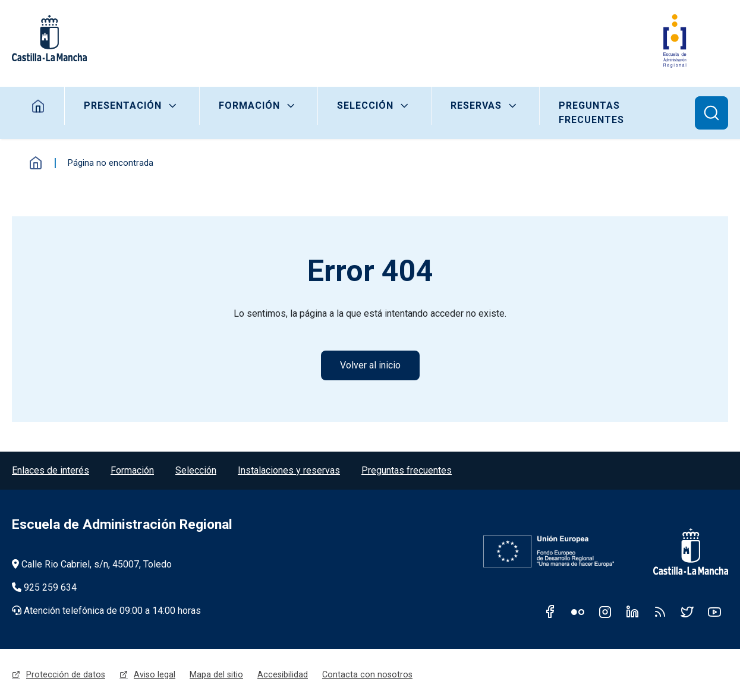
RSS (660, 611)
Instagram (605, 611)
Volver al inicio (370, 365)
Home (38, 106)
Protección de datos (66, 674)
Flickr (578, 611)
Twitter (687, 611)
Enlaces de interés (51, 470)
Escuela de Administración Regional (122, 524)
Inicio (36, 163)
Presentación (123, 105)
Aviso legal (155, 674)
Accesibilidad (283, 674)
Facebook (550, 611)
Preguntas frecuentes (591, 113)
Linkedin (632, 611)
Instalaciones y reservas (289, 470)
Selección (365, 105)
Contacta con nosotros (367, 674)
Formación (249, 105)
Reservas (476, 105)
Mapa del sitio (216, 674)
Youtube (714, 611)
